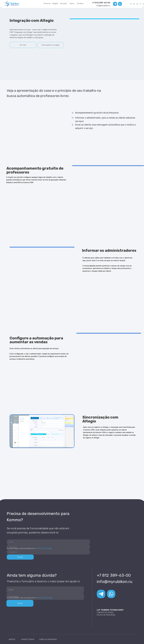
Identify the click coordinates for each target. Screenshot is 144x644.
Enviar (20, 557)
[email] (48, 547)
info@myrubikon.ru (103, 6)
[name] (48, 542)
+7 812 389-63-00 (101, 3)
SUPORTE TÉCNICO (28, 639)
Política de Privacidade (44, 548)
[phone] (48, 552)
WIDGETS (12, 639)
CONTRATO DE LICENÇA (105, 613)
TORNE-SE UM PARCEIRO (48, 639)
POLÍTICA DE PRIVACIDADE (106, 615)
